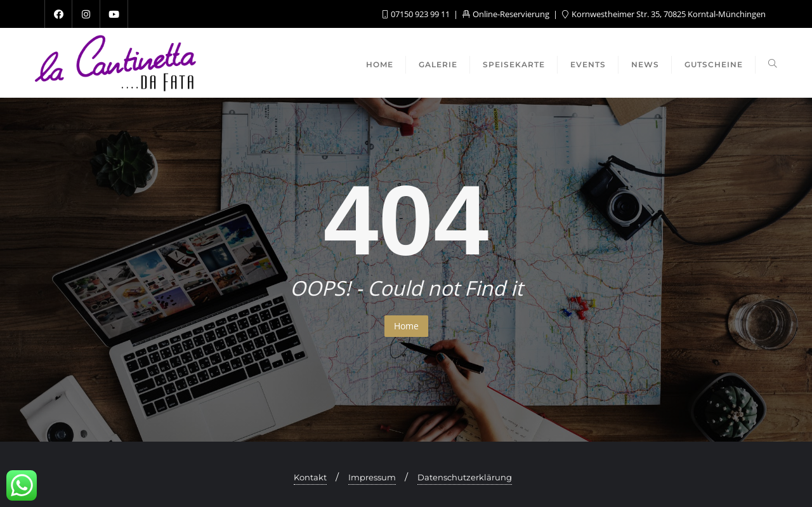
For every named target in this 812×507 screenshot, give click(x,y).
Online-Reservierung (507, 14)
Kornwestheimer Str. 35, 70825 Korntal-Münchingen (664, 14)
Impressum (372, 477)
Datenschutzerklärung (465, 477)
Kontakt (310, 477)
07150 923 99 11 (417, 14)
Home (406, 326)
